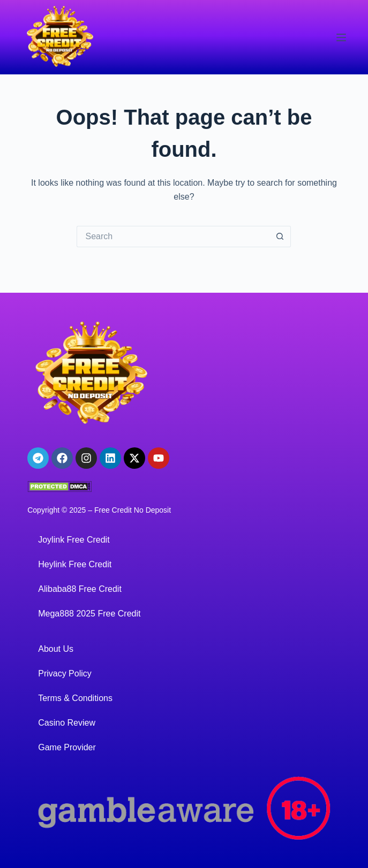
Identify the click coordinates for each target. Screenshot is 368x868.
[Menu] (341, 37)
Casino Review (67, 723)
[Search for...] (173, 237)
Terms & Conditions (75, 698)
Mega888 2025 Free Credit (89, 614)
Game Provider (67, 747)
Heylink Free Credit (75, 564)
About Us (56, 649)
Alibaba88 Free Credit (80, 589)
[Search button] (280, 237)
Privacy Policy (65, 673)
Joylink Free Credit (74, 540)
